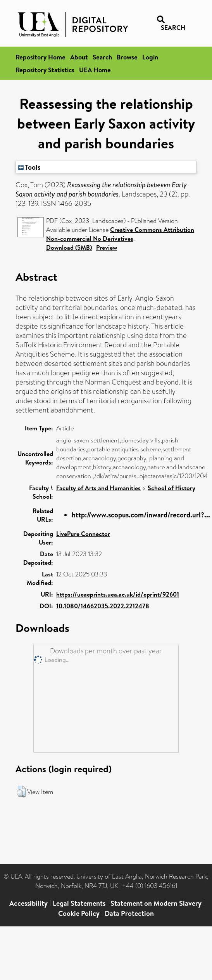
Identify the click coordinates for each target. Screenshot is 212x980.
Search (102, 57)
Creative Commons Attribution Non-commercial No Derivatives (120, 234)
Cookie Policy (79, 913)
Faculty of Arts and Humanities (98, 488)
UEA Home (95, 70)
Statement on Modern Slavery (156, 903)
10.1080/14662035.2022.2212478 (103, 606)
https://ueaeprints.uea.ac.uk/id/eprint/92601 (118, 594)
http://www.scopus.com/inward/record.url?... (141, 515)
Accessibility (28, 903)
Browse (127, 57)
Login (150, 57)
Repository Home (41, 57)
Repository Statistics (45, 70)
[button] (21, 792)
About (79, 57)
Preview (107, 247)
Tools (29, 167)
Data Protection (129, 913)
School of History (171, 488)
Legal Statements (79, 903)
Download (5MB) (69, 247)
